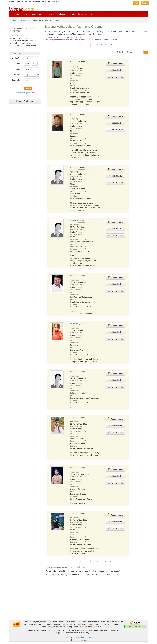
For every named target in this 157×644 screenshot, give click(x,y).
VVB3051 (74, 417)
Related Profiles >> (25, 101)
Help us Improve (135, 627)
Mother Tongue (76, 76)
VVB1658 (74, 513)
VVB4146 (74, 372)
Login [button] (136, 3)
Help (93, 14)
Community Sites (79, 14)
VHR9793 (74, 324)
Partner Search (37, 14)
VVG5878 (74, 220)
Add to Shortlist (115, 70)
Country (17, 69)
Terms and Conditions (84, 638)
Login (25, 14)
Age (19, 64)
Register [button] (145, 3)
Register (16, 14)
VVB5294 (74, 276)
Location (73, 90)
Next (111, 45)
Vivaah (13, 20)
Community (16, 80)
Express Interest (115, 63)
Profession (74, 81)
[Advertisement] (25, 152)
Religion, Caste (76, 71)
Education (74, 85)
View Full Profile (115, 77)
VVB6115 (74, 167)
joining (98, 34)
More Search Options (23, 93)
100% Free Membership (58, 14)
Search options (24, 20)
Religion (17, 75)
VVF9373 (74, 62)
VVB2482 (74, 468)
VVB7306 (74, 114)
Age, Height (75, 66)
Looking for (16, 58)
